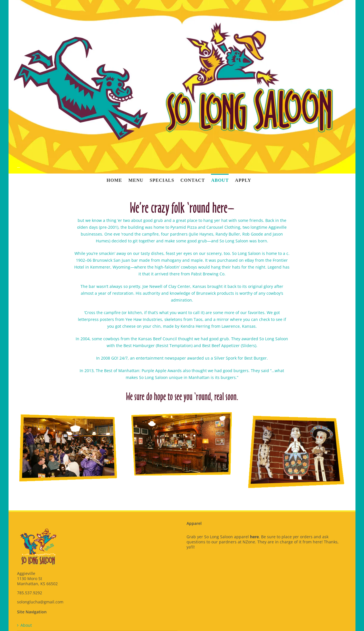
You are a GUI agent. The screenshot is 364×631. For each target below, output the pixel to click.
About (26, 625)
